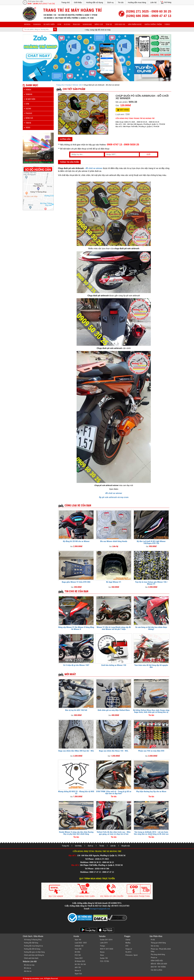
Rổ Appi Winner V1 (114, 582)
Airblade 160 (79, 946)
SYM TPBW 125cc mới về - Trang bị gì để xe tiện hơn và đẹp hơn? (114, 792)
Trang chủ (65, 2)
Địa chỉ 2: (75, 865)
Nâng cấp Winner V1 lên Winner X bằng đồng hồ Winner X (76, 628)
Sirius (102, 955)
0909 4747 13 (114, 144)
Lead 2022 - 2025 (81, 943)
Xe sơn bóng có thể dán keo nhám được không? (151, 628)
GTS (127, 946)
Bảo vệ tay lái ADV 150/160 (76, 710)
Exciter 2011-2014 (106, 940)
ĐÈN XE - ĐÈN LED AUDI (159, 964)
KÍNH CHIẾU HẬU (157, 961)
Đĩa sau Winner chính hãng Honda (114, 541)
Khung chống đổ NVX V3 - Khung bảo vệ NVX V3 (76, 792)
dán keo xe (120, 24)
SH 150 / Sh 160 (80, 964)
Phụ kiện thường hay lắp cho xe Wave (151, 791)
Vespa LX (129, 949)
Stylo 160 (78, 940)
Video (167, 24)
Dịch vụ (110, 2)
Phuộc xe (154, 958)
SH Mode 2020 (80, 961)
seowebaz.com (37, 979)
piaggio (76, 24)
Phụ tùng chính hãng (158, 954)
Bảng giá (99, 24)
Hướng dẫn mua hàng (137, 2)
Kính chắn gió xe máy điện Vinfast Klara (114, 710)
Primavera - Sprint (132, 955)
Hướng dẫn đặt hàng (31, 943)
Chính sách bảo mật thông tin (34, 955)
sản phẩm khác (135, 24)
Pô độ (153, 940)
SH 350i (77, 952)
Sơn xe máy (155, 946)
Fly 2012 (128, 952)
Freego (103, 946)
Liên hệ (153, 2)
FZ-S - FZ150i (104, 961)
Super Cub (78, 974)
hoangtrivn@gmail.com (100, 909)
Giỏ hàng (168, 2)
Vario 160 (78, 949)
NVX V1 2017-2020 (107, 949)
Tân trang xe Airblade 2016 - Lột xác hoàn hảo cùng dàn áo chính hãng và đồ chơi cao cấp (151, 834)
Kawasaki (87, 24)
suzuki (67, 24)
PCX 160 (78, 955)
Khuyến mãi (126, 846)
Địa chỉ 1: (73, 855)
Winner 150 (77, 85)
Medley (128, 943)
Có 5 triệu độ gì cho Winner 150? (76, 665)
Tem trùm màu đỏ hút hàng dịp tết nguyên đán (151, 666)
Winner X (78, 970)
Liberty (128, 940)
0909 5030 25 (132, 144)
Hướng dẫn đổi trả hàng (32, 949)
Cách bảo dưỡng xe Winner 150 (114, 665)
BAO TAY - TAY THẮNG (158, 967)
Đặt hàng (124, 110)
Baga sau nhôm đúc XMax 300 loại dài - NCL (76, 751)
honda (27, 24)
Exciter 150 (104, 958)
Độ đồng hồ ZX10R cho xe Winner (76, 541)
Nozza (102, 952)
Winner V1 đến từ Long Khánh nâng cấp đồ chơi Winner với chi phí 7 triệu (114, 628)
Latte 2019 (104, 943)
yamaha (37, 24)
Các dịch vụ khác (157, 970)
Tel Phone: (90, 859)
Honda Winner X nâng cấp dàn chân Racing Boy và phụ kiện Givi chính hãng (76, 833)
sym (59, 24)
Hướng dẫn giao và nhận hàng (34, 952)
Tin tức (121, 2)
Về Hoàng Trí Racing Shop (33, 940)
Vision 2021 (79, 958)
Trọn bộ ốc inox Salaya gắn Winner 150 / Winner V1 (151, 583)
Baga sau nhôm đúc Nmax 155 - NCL (114, 751)
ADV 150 (78, 967)
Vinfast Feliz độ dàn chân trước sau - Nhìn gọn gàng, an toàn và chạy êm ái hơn (114, 833)
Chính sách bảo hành (31, 958)
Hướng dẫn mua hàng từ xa (33, 946)
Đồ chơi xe (28, 968)
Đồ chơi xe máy (29, 965)
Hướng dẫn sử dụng (95, 2)
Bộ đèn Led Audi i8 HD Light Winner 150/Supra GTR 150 (151, 542)
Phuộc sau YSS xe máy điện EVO (151, 751)
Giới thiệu (78, 2)
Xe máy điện (49, 24)
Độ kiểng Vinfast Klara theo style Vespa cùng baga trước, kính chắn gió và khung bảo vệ (151, 711)
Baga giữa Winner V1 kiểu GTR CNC (76, 582)
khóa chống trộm (153, 24)
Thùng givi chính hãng (158, 943)
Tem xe (109, 24)
